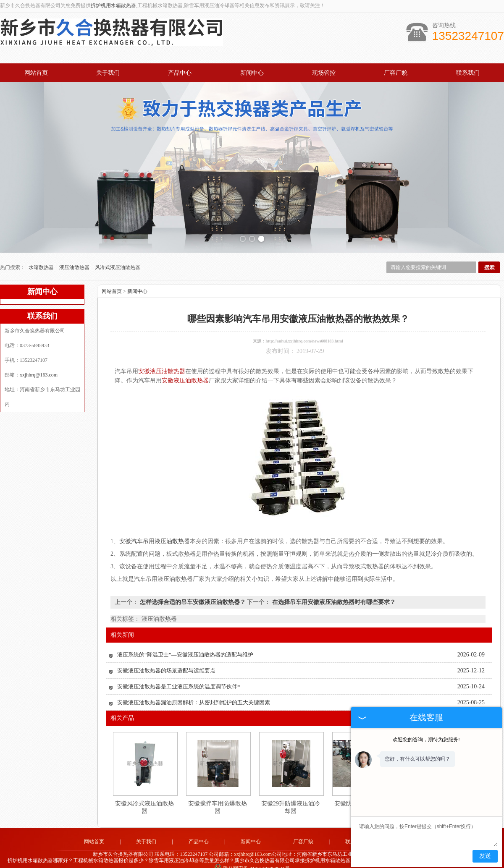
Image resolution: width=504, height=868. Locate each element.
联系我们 (468, 73)
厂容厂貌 (396, 73)
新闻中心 (252, 73)
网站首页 (36, 73)
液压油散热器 (75, 261)
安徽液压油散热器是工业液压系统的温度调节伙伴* (179, 681)
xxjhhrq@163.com (39, 369)
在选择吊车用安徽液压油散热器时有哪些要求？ (333, 596)
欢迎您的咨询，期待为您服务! (426, 740)
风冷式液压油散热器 (118, 261)
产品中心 (180, 73)
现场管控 (324, 73)
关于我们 (108, 73)
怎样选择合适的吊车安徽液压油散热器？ (193, 596)
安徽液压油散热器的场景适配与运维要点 (166, 665)
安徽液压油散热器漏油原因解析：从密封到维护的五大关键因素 (194, 697)
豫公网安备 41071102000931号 (252, 862)
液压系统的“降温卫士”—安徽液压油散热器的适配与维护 (185, 649)
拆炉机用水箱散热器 (113, 5)
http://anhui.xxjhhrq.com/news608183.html (304, 335)
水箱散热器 (42, 261)
